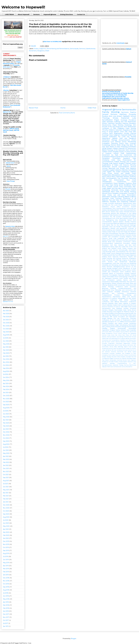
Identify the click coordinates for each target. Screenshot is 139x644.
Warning (126, 365)
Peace (116, 183)
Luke (134, 118)
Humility (127, 133)
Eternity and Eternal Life (129, 230)
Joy (112, 155)
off (126, 367)
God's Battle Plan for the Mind (112, 225)
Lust (126, 238)
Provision (117, 295)
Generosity (115, 190)
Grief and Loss (125, 263)
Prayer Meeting (118, 125)
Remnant (109, 267)
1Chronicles (105, 317)
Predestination (107, 175)
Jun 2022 (6, 450)
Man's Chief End (117, 192)
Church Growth (118, 333)
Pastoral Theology (130, 192)
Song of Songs (11, 181)
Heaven (116, 153)
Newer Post (33, 108)
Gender (126, 323)
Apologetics (106, 228)
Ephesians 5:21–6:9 (8, 302)
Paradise (105, 328)
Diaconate (133, 178)
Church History (126, 270)
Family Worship (111, 112)
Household (105, 325)
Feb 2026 (6, 317)
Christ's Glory (124, 143)
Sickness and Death (123, 283)
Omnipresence (131, 293)
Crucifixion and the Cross (129, 305)
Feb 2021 (6, 499)
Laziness (119, 280)
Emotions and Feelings (117, 337)
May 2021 (6, 490)
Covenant (133, 143)
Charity (124, 248)
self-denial (108, 350)
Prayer (117, 120)
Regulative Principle (129, 130)
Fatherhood (118, 243)
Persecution (119, 127)
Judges (127, 190)
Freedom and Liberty (115, 323)
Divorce (104, 307)
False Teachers (114, 215)
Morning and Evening (114, 258)
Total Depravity (131, 168)
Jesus (135, 340)
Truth (127, 233)
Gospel (104, 180)
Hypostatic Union (107, 227)
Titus (128, 180)
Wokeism (123, 330)
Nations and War (130, 280)
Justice (121, 212)
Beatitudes (133, 262)
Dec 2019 (6, 541)
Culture (134, 242)
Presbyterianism (107, 295)
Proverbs (8, 189)
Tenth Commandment (119, 252)
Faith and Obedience (128, 138)
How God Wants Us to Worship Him (114, 95)
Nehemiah (123, 342)
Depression (108, 278)
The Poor (129, 252)
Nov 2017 (6, 617)
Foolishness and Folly (108, 255)
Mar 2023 (6, 423)
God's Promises (116, 198)
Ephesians (110, 122)
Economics (126, 207)
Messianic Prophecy (125, 183)
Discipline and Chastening (119, 202)
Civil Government (126, 155)
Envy (113, 290)
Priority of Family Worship (111, 92)
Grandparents (106, 358)
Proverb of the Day (109, 127)
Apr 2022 (6, 456)
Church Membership (129, 142)
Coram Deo (114, 335)
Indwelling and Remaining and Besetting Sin (116, 265)
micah (134, 180)
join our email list (13, 37)
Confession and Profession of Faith (126, 353)
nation (104, 350)
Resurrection (132, 148)
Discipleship (123, 220)
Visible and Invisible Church (110, 277)
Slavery (113, 212)
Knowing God (111, 312)
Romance (133, 212)
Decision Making (106, 337)
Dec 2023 (6, 396)
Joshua (109, 177)
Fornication (126, 243)
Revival (104, 193)
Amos (104, 187)
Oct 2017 (6, 620)
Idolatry (116, 148)
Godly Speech (113, 163)
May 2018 (6, 599)
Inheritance (125, 292)
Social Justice (132, 260)
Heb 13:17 (6, 236)
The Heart (122, 233)
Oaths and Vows (120, 240)
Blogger (74, 639)
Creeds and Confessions (110, 272)
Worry (134, 252)
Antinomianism (119, 180)
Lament (113, 342)
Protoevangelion (123, 362)
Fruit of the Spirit (117, 218)
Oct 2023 (6, 402)
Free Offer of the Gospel (122, 255)
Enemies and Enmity (129, 188)
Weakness (111, 285)
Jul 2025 (6, 338)
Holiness (105, 137)
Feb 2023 (6, 426)
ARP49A (6, 130)
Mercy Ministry (106, 327)
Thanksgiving (110, 220)
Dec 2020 (6, 505)
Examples (128, 357)
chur (131, 348)
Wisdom (110, 148)
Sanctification (107, 120)
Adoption (118, 170)
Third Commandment (119, 208)
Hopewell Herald (126, 135)
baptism (116, 132)
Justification (113, 137)
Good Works (132, 170)
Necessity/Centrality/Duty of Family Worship (118, 93)
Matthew (123, 114)
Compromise (125, 318)
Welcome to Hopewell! (23, 7)
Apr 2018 (6, 602)
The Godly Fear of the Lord (127, 247)
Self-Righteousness (119, 267)
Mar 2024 (6, 386)
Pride (122, 153)
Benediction (132, 233)
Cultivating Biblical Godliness (127, 197)
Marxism (125, 360)
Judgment (43, 49)
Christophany (109, 333)
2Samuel (133, 133)
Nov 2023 (6, 399)
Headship (117, 292)
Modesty (127, 273)
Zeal (128, 330)
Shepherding (106, 213)
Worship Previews (130, 222)
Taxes (114, 348)
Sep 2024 (6, 368)
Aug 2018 (6, 590)
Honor (110, 257)
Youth (104, 223)
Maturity (118, 342)
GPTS (119, 338)
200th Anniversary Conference (123, 285)
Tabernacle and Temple (116, 168)
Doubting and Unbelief (113, 230)
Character (112, 353)
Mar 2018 (6, 605)
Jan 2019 (6, 575)
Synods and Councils (107, 348)
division (134, 348)
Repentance (106, 138)
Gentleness (133, 323)
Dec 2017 (6, 614)
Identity (128, 338)
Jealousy (131, 340)
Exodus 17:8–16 (82, 27)
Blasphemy (118, 270)
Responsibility (115, 282)
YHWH (108, 367)
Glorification (106, 140)
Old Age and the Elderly (129, 327)
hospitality (133, 330)
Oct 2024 (6, 365)
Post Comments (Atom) (67, 113)
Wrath (47, 51)
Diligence (129, 237)
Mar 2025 (6, 350)
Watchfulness (133, 365)
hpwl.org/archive (124, 100)
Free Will (134, 357)
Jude (115, 238)
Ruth (104, 233)
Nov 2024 (6, 362)
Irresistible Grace (124, 340)
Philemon (127, 312)
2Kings (104, 148)
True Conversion (123, 178)
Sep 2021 (6, 478)
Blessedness (116, 175)
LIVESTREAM (9, 14)
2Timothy (133, 165)
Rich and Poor (132, 282)
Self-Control (130, 345)
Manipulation (113, 360)
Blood (104, 333)
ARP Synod (113, 317)
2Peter (110, 332)
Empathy (123, 357)
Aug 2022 (6, 444)
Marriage (114, 140)
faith (135, 132)
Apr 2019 (6, 566)
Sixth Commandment (112, 233)
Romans (114, 114)
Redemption (118, 203)
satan (134, 315)
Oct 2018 (6, 584)
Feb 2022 (6, 462)
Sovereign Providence (128, 120)
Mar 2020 (6, 532)
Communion (127, 242)
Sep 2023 (6, 405)
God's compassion (108, 280)
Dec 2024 (6, 359)
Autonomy (114, 352)
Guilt (111, 245)
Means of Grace (115, 147)
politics (104, 253)
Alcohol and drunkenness (118, 262)
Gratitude (110, 292)
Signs (116, 247)
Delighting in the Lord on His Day (114, 97)
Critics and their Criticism (122, 355)
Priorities (134, 343)
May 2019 (6, 563)
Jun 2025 (6, 341)
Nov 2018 (6, 581)
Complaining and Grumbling (111, 235)
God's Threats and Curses (128, 278)
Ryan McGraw (129, 313)
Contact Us (81, 14)
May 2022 (6, 453)
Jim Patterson (123, 358)
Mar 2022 (6, 459)
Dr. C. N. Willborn (120, 322)
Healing (104, 257)
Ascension (133, 287)
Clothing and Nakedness (129, 333)
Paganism (133, 360)
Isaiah (104, 122)
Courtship (111, 203)
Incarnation (124, 175)
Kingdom (122, 163)
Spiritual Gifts (115, 213)
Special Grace (128, 347)
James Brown (132, 310)
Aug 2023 (6, 408)
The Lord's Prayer (117, 205)
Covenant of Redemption (123, 320)
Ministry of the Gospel (109, 240)
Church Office (116, 207)
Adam (134, 227)
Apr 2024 (6, 383)
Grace (111, 133)
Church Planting (116, 253)
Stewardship (132, 328)
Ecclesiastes (106, 157)
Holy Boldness (117, 308)
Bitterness (105, 288)
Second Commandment (120, 167)
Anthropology (123, 277)
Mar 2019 (6, 569)
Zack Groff (113, 367)
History (134, 272)
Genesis (105, 114)
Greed (134, 307)
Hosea (110, 195)
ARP (113, 350)
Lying (104, 252)
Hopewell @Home (50, 14)
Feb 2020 (6, 535)
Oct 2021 (6, 475)
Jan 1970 (6, 626)
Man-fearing (132, 238)
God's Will (122, 215)
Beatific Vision (119, 210)
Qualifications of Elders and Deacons (115, 165)
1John (127, 150)
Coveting (122, 237)
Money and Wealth (122, 173)
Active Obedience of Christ (127, 268)
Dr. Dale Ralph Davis (125, 307)
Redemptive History (108, 247)
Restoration (123, 282)
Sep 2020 (6, 514)
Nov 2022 (6, 435)
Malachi (107, 360)
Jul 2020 (6, 520)
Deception (111, 322)
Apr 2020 (6, 529)
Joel (110, 180)
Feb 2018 (6, 608)
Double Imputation (130, 253)
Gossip (109, 232)
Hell (135, 155)
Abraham (111, 303)
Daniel (134, 335)
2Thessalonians (127, 217)
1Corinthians (132, 147)
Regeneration (118, 133)
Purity (104, 260)
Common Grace (106, 335)
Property (116, 362)
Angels (104, 318)
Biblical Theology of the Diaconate (114, 150)
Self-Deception (107, 283)
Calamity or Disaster (130, 303)
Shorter (6, 90)
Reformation (106, 197)
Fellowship (119, 177)
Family (116, 185)
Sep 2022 (6, 441)
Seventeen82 (122, 328)
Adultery (105, 210)
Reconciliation (131, 195)
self (130, 367)
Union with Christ (126, 132)
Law (114, 227)
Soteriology (120, 347)
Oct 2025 (6, 329)
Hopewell (105, 273)
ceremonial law (131, 208)
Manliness (120, 360)
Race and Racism (131, 240)
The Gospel (116, 172)
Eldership (125, 170)
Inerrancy (105, 310)
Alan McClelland (118, 350)
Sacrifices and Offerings (114, 260)
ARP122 (12, 129)
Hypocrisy (116, 257)
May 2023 (6, 417)
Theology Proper (126, 227)
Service (108, 212)
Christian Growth (112, 187)
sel (128, 367)
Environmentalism (131, 322)
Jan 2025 (6, 356)
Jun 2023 (6, 414)
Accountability (116, 332)
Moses (113, 327)
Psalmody (121, 275)
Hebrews (125, 123)
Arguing (123, 332)
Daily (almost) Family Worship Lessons (116, 98)
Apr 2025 (6, 347)
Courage (105, 203)
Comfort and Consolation (110, 237)
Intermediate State (120, 310)
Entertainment (128, 337)
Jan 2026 (6, 320)
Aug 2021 (6, 481)
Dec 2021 (6, 468)
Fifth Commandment (109, 178)
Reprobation (117, 297)
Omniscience (106, 282)
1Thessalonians (107, 182)
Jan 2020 (6, 538)
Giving (122, 190)
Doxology (109, 357)
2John (126, 287)
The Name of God (121, 348)
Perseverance (127, 160)
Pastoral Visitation (131, 342)
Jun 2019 (6, 560)
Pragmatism (111, 343)
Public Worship (131, 128)
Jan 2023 (6, 429)
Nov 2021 (6, 472)
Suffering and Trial (120, 122)
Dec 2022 (6, 432)
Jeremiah (133, 292)
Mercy (114, 177)
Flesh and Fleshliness (111, 338)
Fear (117, 212)
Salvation (126, 177)
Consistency (105, 355)
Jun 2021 (6, 487)
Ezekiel (104, 338)
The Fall (112, 217)
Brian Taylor (118, 303)
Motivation (118, 327)
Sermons (36, 14)
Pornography (113, 275)
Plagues (112, 328)
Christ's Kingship (113, 152)
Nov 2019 (6, 544)
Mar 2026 (6, 314)
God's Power (107, 173)
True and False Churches (117, 200)
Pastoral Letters (131, 163)
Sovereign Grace (108, 135)
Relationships (111, 345)
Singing (124, 260)
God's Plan (116, 263)
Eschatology (106, 190)
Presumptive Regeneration (123, 343)
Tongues (112, 330)
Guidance (123, 338)
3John (104, 262)
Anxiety (134, 235)
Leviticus (105, 133)
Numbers (119, 123)
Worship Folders (128, 315)
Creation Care (117, 305)
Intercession (132, 250)
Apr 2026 (6, 311)
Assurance (127, 158)
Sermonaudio (74, 49)
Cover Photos (112, 355)
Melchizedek (132, 325)
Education (114, 357)
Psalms (133, 112)
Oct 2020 (6, 511)
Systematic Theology (118, 365)
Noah (129, 360)
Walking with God (117, 315)
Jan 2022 (6, 465)
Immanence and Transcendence (111, 340)
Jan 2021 (6, 502)
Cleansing (127, 210)
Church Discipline (113, 193)
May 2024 (6, 380)
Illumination (133, 338)
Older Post (92, 108)
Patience (133, 265)
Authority (133, 177)
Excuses (134, 337)
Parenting (114, 143)
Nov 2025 (6, 326)
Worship (133, 137)
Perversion (105, 275)
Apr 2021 (6, 493)
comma (124, 367)
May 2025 (6, 344)
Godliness (128, 272)
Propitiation (133, 258)
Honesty (126, 308)
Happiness (133, 255)
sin (132, 367)
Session (114, 283)
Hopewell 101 (123, 148)
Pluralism (105, 343)
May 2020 (6, 526)
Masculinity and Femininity (113, 293)
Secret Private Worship (121, 345)
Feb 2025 (6, 353)
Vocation (119, 217)
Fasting (104, 232)
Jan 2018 (6, 611)
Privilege (104, 345)
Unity (116, 220)
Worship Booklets (112, 268)
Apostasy (105, 270)
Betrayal (110, 318)
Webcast (104, 367)
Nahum (8, 166)
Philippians (121, 128)
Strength (114, 197)
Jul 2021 (6, 484)
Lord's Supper (107, 172)
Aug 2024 (6, 371)
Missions (113, 157)
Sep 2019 (6, 550)
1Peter (134, 185)
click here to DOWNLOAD (52, 42)
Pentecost (125, 258)
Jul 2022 (6, 447)
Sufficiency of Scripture (110, 298)
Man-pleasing (124, 325)
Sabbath (115, 138)
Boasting (113, 288)
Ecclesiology (106, 145)
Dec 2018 (6, 578)
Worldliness (127, 185)
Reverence (122, 313)
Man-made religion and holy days (119, 187)
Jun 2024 (6, 377)
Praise (104, 267)
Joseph (104, 312)
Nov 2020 (6, 508)
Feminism (115, 278)
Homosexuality (123, 250)
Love (112, 142)
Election (113, 145)
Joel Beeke (130, 358)
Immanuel (133, 308)
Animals (125, 350)
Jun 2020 (6, 523)
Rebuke (104, 242)
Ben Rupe (111, 270)
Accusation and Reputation (127, 317)
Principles (111, 362)
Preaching (124, 147)
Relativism (130, 362)
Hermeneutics (106, 308)
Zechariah (119, 367)
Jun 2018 (6, 596)
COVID (119, 248)
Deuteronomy (107, 125)
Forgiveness (125, 172)
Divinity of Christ (124, 152)
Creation (133, 190)
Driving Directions (67, 14)
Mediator (133, 232)
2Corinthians (116, 158)
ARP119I (16, 130)
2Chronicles (105, 332)
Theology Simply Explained (116, 118)
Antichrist (130, 350)
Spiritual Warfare (118, 222)
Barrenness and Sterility (124, 352)
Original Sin (120, 312)
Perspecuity (105, 362)
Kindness (112, 325)
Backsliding (111, 210)
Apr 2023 (6, 420)
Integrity (111, 310)
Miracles (126, 218)
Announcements (124, 140)
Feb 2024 (6, 389)
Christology (128, 125)
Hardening (133, 263)
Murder (118, 227)
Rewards (127, 212)
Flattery (104, 323)
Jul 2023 (6, 411)
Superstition (106, 330)
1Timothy (105, 130)
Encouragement (107, 263)
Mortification (106, 167)
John (134, 125)
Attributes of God (126, 213)
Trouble (127, 348)
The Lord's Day (124, 137)
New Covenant (127, 235)
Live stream (118, 116)
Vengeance (41, 51)
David (122, 272)
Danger (104, 357)
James (121, 185)
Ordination (133, 202)
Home (63, 108)
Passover (133, 273)
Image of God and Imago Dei (121, 232)
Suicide (134, 347)
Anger (109, 253)
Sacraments (120, 157)
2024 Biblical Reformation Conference (123, 302)
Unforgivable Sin (123, 298)
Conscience (106, 215)
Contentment (122, 182)
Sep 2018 (6, 587)
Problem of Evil (113, 313)
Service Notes (113, 347)
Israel (131, 210)
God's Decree (113, 250)
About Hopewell (24, 14)
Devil (123, 253)
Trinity (134, 135)
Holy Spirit (130, 145)
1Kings (123, 145)
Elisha (119, 357)
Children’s (7, 77)
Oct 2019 (6, 547)
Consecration (123, 193)
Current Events (132, 355)
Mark (117, 155)
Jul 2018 (6, 593)
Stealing (134, 275)
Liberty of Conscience (116, 273)
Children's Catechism (115, 130)
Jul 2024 (6, 374)
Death (134, 173)
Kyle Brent (107, 342)
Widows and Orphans (109, 248)
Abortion (105, 303)
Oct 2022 (6, 438)
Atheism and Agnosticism (119, 228)
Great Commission (125, 187)
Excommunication (108, 243)
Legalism (112, 170)
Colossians (105, 170)
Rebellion (128, 275)
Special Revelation (130, 215)
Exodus (36, 49)
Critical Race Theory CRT (125, 335)
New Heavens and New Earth (125, 245)
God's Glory (116, 160)
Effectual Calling (119, 223)
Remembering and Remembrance (58, 49)
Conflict (134, 270)
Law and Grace (119, 195)
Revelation (133, 123)
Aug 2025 (6, 335)
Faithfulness (106, 192)
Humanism (116, 358)
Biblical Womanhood (131, 332)
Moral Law (128, 157)
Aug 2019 (6, 553)
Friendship (105, 198)
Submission (106, 217)
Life (121, 235)
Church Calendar (107, 305)
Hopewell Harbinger (130, 225)
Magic (117, 325)
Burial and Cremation (115, 242)
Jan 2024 (6, 393)
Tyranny (118, 330)
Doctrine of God (113, 307)
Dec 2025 (6, 323)
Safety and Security (129, 297)
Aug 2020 (6, 517)
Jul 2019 (6, 557)
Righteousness (127, 203)
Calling (134, 213)
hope (111, 185)
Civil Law (116, 318)
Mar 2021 (6, 496)
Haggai (111, 358)
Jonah (111, 238)
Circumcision (110, 223)
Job (103, 342)
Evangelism (106, 143)
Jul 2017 (6, 623)
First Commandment (130, 223)
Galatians (133, 172)
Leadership (121, 238)
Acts (111, 116)
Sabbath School (10, 163)
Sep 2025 (6, 332)
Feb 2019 (6, 572)
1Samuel (118, 142)
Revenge (109, 252)
